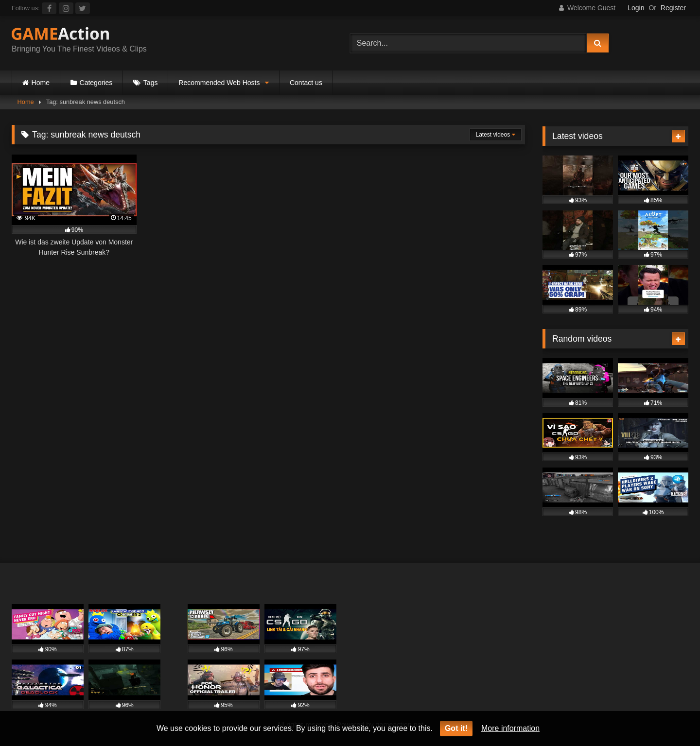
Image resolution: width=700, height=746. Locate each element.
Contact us (306, 83)
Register (673, 8)
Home (41, 83)
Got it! (456, 728)
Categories (96, 83)
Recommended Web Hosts (219, 83)
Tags (151, 83)
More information (510, 728)
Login (636, 8)
